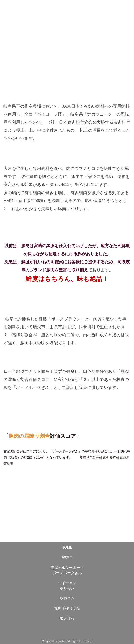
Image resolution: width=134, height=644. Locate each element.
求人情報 (67, 618)
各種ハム (67, 598)
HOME (67, 547)
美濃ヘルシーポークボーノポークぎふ (67, 570)
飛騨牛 (67, 557)
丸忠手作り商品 (67, 608)
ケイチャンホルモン (67, 585)
